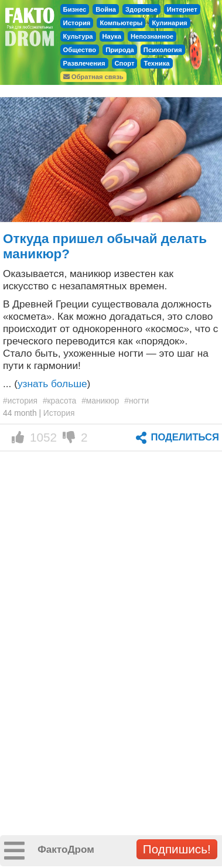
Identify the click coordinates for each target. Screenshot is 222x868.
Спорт (125, 63)
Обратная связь (93, 77)
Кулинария (169, 23)
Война (106, 9)
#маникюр (100, 401)
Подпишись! (177, 849)
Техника (156, 63)
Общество (80, 50)
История (77, 23)
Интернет (182, 9)
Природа (120, 50)
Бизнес (75, 9)
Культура (78, 36)
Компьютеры (121, 23)
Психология (163, 50)
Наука (112, 36)
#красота (59, 401)
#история (20, 401)
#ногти (136, 401)
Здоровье (141, 9)
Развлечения (84, 63)
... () (47, 384)
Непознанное (152, 36)
